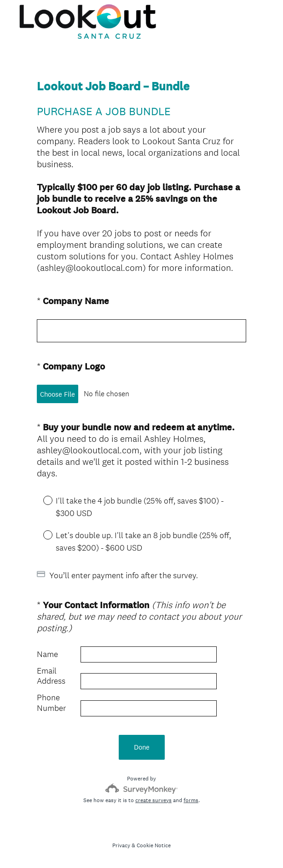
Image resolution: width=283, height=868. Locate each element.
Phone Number (51, 703)
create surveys (153, 800)
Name (47, 654)
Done (142, 747)
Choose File (58, 394)
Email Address (51, 676)
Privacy (121, 845)
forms (191, 800)
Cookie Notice (154, 845)
